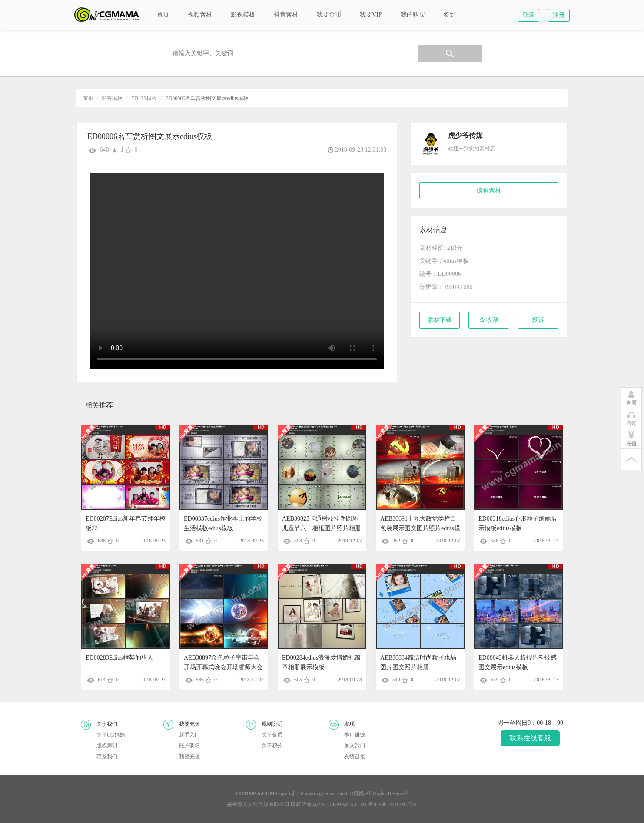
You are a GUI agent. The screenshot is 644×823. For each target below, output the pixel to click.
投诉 (538, 320)
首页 (88, 98)
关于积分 (272, 746)
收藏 (489, 320)
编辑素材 (489, 191)
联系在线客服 (530, 738)
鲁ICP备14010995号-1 (393, 804)
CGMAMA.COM (348, 804)
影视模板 (112, 98)
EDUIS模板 (144, 98)
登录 (528, 15)
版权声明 (107, 746)
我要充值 (189, 757)
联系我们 (107, 757)
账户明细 (189, 746)
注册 (559, 15)
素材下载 (440, 320)
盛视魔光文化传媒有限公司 (258, 804)
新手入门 (189, 735)
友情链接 (355, 757)
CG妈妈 (355, 793)
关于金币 (272, 735)
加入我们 (355, 746)
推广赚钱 (355, 735)
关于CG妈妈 (111, 735)
